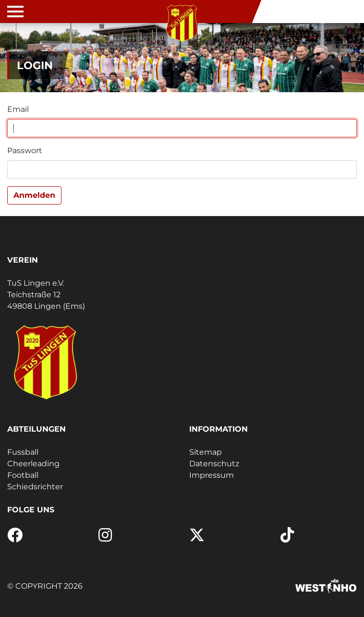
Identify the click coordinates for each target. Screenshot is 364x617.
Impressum (212, 475)
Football (23, 475)
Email (18, 109)
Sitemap (206, 452)
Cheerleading (33, 464)
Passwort (25, 151)
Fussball (23, 452)
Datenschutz (214, 464)
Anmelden (34, 195)
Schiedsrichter (35, 487)
